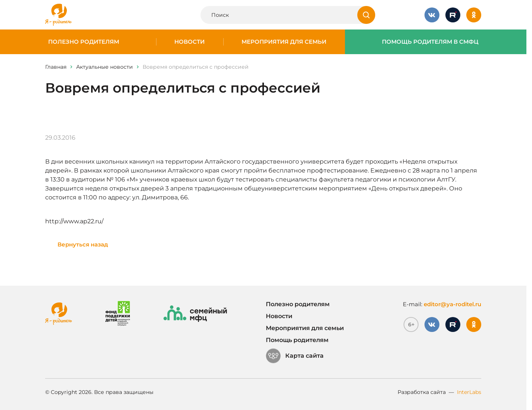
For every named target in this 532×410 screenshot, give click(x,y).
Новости (189, 42)
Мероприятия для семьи (284, 42)
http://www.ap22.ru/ (74, 221)
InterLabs (469, 392)
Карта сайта (295, 356)
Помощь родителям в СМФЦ (430, 42)
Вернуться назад (83, 244)
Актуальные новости (105, 67)
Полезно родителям (84, 42)
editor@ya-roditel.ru (452, 304)
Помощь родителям (297, 340)
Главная (56, 67)
